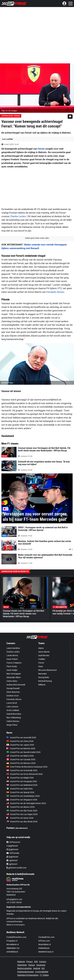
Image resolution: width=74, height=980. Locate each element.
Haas (41, 666)
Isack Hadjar (12, 670)
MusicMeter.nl (45, 944)
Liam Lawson (12, 707)
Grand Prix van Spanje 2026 (20, 792)
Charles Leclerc (18, 216)
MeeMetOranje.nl (46, 952)
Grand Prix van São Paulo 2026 (22, 811)
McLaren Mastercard (47, 670)
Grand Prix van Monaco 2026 (21, 763)
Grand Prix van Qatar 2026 (20, 818)
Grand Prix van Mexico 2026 (21, 807)
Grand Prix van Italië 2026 (20, 789)
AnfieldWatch (12, 952)
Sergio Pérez (12, 725)
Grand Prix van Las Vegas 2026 (22, 814)
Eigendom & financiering (28, 975)
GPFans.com (44, 941)
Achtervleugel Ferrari (11, 116)
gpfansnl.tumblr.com (16, 868)
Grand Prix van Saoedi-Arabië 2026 (23, 752)
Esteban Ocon (13, 696)
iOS (43, 968)
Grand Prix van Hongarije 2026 (22, 781)
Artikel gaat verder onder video (37, 238)
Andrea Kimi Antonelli (16, 685)
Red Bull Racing (45, 681)
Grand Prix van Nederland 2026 (22, 785)
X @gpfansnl (12, 846)
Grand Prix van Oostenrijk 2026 (22, 770)
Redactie (21, 962)
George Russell (13, 688)
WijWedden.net (13, 948)
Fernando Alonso (55, 292)
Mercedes (42, 674)
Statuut (32, 965)
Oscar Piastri (12, 659)
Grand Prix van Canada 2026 (21, 759)
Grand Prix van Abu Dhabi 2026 (22, 822)
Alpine (41, 648)
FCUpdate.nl (12, 941)
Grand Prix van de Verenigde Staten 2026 (26, 803)
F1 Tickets (44, 975)
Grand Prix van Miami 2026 (20, 756)
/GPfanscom (13, 842)
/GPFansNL (13, 853)
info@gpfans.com (14, 899)
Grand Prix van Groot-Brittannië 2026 (25, 774)
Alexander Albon (14, 677)
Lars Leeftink (7, 139)
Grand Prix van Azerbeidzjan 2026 (23, 796)
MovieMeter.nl (13, 944)
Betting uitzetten (25, 968)
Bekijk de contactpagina (16, 925)
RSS (36, 962)
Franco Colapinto (14, 663)
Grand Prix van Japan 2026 (20, 745)
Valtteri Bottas (13, 721)
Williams (42, 685)
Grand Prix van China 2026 (20, 741)
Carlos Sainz (12, 681)
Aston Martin (44, 652)
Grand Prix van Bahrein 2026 (21, 748)
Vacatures (41, 965)
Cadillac (42, 659)
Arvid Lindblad (13, 710)
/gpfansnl (12, 860)
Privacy (30, 962)
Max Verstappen (14, 674)
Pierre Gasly (12, 666)
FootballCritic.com (46, 937)
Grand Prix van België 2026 (20, 778)
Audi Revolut (44, 655)
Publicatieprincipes (26, 972)
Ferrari (41, 149)
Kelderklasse (44, 948)
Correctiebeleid (42, 972)
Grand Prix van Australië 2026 (21, 738)
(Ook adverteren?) (22, 828)
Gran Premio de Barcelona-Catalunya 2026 (27, 767)
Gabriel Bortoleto (14, 714)
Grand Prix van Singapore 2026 (22, 800)
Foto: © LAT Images (9, 111)
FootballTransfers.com (16, 937)
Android (37, 968)
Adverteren (22, 965)
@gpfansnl (12, 849)
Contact (43, 962)
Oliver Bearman (13, 692)
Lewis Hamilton (13, 648)
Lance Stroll (12, 703)
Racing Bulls (44, 677)
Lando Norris (12, 655)
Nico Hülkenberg (14, 718)
